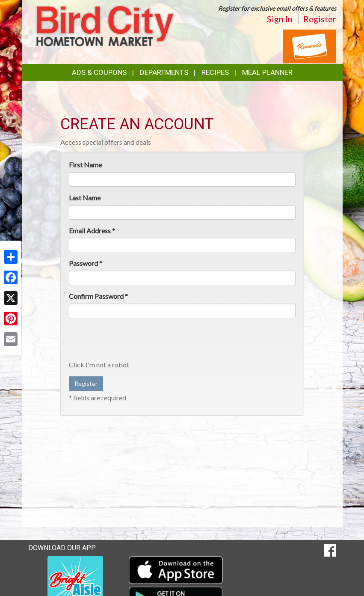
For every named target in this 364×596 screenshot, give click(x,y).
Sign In (280, 19)
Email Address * (92, 231)
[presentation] (134, 341)
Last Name (85, 198)
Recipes (215, 72)
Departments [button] (164, 72)
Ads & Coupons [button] (99, 72)
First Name (85, 165)
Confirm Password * (98, 296)
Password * (86, 263)
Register (320, 19)
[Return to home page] (105, 25)
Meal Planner (267, 72)
